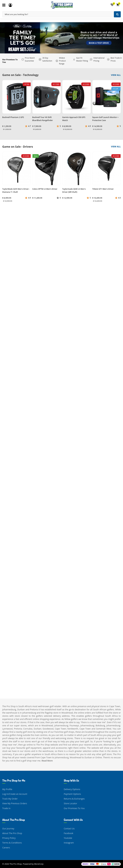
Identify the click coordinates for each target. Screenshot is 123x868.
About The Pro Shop (12, 833)
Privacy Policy (9, 838)
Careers (6, 848)
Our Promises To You (74, 808)
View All (116, 75)
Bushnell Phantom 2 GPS (13, 117)
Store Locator (70, 803)
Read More (47, 761)
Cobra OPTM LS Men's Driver (45, 189)
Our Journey (8, 829)
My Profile (7, 789)
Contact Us (69, 829)
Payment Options (72, 794)
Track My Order (10, 799)
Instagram (69, 843)
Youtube (68, 838)
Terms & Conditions (12, 843)
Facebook (68, 833)
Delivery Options (72, 789)
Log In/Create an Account (15, 794)
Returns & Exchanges (74, 799)
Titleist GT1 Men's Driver (103, 189)
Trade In (6, 808)
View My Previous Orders (15, 803)
